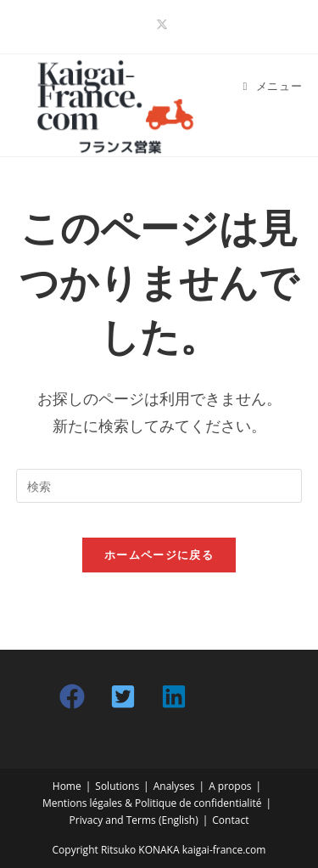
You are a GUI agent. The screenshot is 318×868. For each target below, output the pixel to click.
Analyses (174, 786)
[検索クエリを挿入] (159, 486)
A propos (230, 786)
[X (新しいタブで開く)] (159, 25)
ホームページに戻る (159, 555)
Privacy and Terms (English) (134, 820)
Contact (230, 820)
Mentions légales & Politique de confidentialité (152, 803)
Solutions (117, 786)
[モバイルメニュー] (273, 86)
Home (67, 786)
